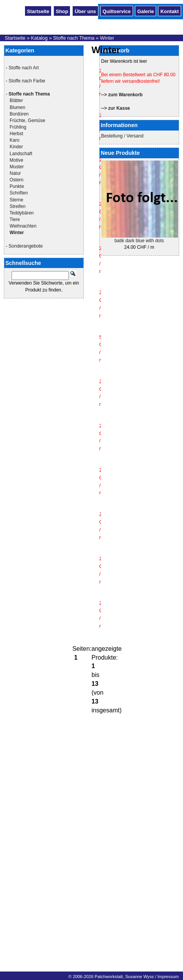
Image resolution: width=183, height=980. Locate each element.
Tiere (15, 219)
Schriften (19, 193)
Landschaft (21, 154)
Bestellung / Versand (122, 136)
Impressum (168, 977)
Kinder (16, 147)
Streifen (17, 206)
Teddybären (22, 213)
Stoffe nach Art (24, 68)
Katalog (39, 38)
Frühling (18, 127)
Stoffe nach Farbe (27, 81)
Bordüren (19, 114)
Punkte (17, 186)
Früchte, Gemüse (27, 121)
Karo (14, 140)
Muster (17, 167)
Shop (62, 11)
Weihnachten (23, 226)
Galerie (146, 11)
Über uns (85, 11)
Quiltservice (117, 11)
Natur (15, 173)
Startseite (38, 11)
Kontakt (170, 11)
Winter (107, 38)
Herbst (16, 134)
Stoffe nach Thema (74, 38)
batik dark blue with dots (139, 241)
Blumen (17, 107)
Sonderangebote (26, 246)
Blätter (16, 101)
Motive (16, 160)
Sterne (16, 200)
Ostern (17, 180)
